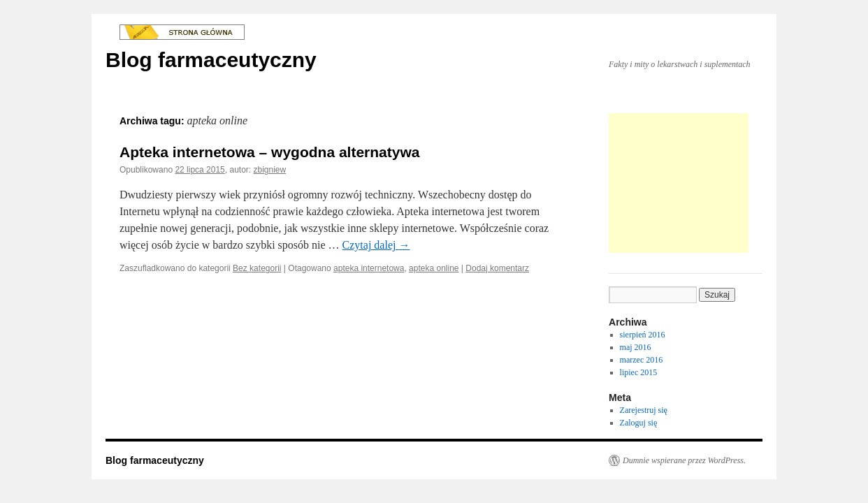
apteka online (434, 268)
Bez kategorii (257, 268)
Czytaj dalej (376, 245)
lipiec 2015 (639, 372)
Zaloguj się (639, 423)
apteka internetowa (369, 268)
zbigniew (270, 170)
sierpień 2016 (643, 335)
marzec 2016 (642, 360)
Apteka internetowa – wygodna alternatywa (269, 152)
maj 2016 (636, 347)
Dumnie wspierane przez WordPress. (684, 460)
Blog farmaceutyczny (211, 60)
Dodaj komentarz (497, 268)
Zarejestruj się (644, 410)
